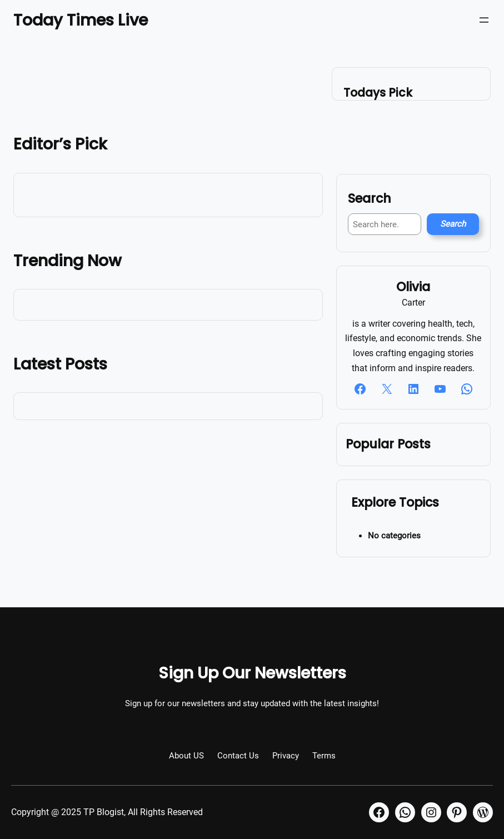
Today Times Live (81, 20)
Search (453, 224)
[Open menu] (484, 20)
